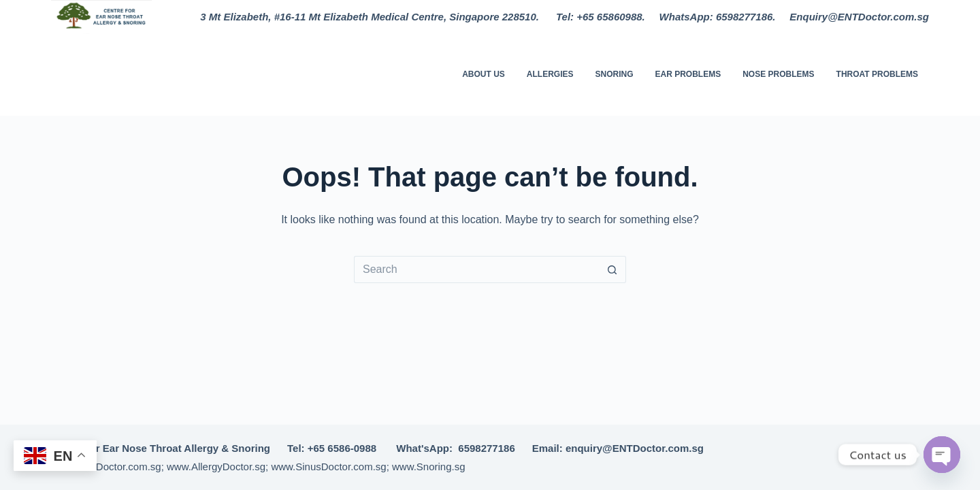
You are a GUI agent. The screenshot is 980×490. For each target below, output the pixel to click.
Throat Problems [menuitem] (877, 74)
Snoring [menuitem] (614, 74)
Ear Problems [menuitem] (688, 74)
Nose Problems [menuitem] (778, 74)
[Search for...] (476, 269)
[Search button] (612, 269)
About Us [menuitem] (484, 74)
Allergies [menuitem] (550, 74)
